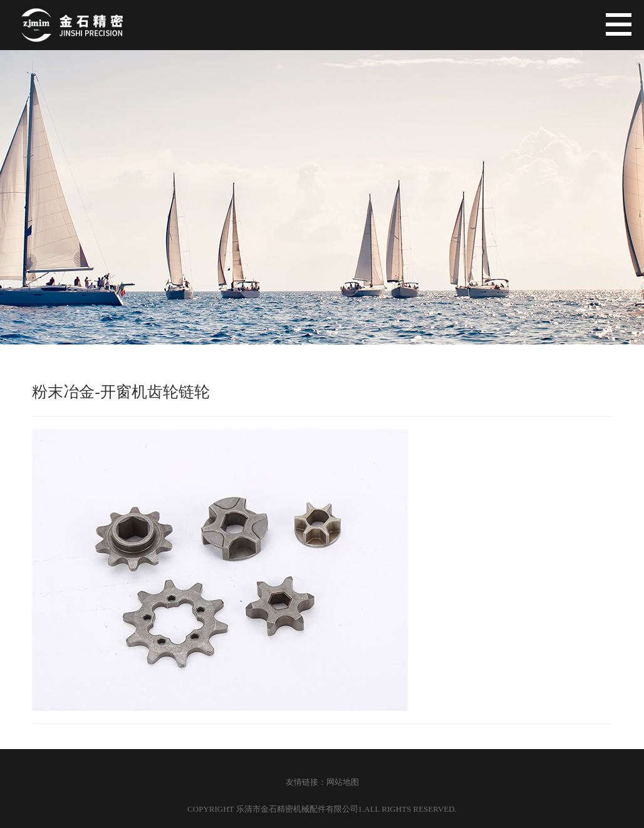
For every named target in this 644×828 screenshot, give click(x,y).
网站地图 (343, 782)
